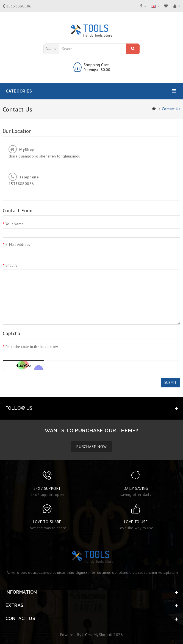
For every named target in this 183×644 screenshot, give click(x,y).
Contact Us (171, 109)
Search (133, 48)
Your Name (15, 224)
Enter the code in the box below (32, 347)
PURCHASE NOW (92, 447)
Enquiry (12, 265)
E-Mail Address (18, 245)
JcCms (87, 635)
